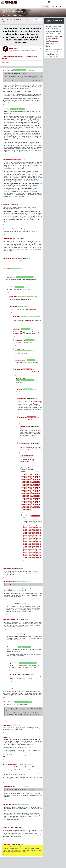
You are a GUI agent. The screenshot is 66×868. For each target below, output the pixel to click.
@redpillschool (26, 299)
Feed (4, 15)
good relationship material (54, 37)
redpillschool (19, 369)
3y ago (28, 70)
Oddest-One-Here (10, 239)
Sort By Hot (37, 20)
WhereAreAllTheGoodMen (15, 12)
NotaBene (6, 204)
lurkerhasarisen (8, 70)
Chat (9, 15)
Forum (15, 15)
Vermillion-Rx (26, 468)
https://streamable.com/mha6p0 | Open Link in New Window (19, 57)
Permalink (27, 50)
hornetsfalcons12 (8, 569)
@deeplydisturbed (26, 332)
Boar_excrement (8, 229)
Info (20, 15)
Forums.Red (6, 20)
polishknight (8, 160)
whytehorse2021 (23, 399)
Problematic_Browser (11, 258)
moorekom (8, 269)
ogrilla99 (7, 109)
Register (54, 6)
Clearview (13, 48)
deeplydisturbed (20, 340)
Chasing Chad (20, 50)
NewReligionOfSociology (10, 764)
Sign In (62, 6)
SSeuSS (5, 737)
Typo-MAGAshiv (11, 277)
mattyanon (6, 725)
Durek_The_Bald (8, 689)
